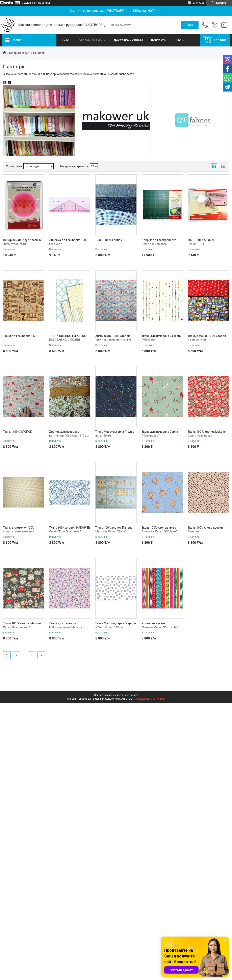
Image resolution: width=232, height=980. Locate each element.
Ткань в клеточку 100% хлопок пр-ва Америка (19, 530)
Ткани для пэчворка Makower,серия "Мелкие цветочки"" (66, 627)
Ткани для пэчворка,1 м (19, 336)
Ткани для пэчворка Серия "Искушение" (160, 434)
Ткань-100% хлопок (109, 240)
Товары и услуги (90, 40)
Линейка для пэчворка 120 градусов (68, 242)
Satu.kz (134, 695)
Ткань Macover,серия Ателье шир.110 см (115, 434)
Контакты (159, 40)
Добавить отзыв (214, 25)
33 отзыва (199, 3)
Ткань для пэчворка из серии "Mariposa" (162, 338)
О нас (65, 40)
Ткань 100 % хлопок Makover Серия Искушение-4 (22, 625)
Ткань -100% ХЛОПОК (18, 432)
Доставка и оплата (128, 40)
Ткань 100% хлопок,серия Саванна (205, 530)
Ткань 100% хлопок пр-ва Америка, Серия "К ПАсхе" (159, 530)
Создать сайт (30, 3)
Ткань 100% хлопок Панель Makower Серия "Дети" (114, 530)
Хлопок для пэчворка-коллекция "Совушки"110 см (69, 434)
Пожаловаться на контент (150, 699)
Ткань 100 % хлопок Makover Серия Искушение (207, 434)
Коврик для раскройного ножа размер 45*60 (159, 242)
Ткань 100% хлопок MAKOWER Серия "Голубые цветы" (70, 530)
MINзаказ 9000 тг (146, 11)
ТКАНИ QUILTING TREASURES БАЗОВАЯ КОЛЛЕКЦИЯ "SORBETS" (68, 340)
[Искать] (190, 25)
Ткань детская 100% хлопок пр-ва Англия (207, 338)
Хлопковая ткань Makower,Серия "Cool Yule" (160, 625)
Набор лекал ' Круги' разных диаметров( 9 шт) (22, 242)
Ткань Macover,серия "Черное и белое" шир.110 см (116, 625)
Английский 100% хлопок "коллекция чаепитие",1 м (113, 338)
